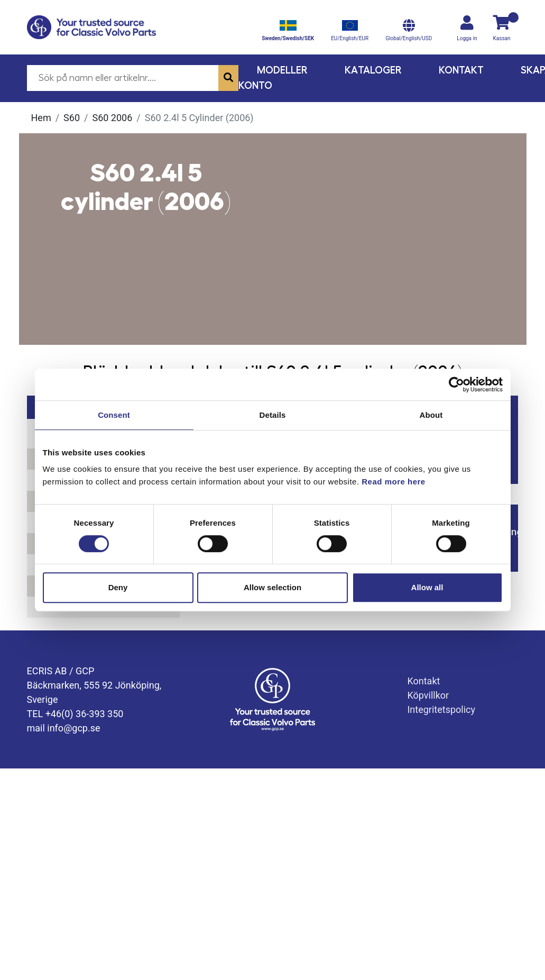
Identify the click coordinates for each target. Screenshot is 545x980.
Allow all (427, 587)
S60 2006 (112, 118)
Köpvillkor (428, 695)
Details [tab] (273, 415)
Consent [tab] (114, 415)
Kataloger (373, 70)
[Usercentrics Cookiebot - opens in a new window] (456, 384)
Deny (118, 587)
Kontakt (461, 70)
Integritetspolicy (441, 709)
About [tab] (431, 415)
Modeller (282, 70)
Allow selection (272, 587)
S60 (72, 118)
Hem (41, 118)
